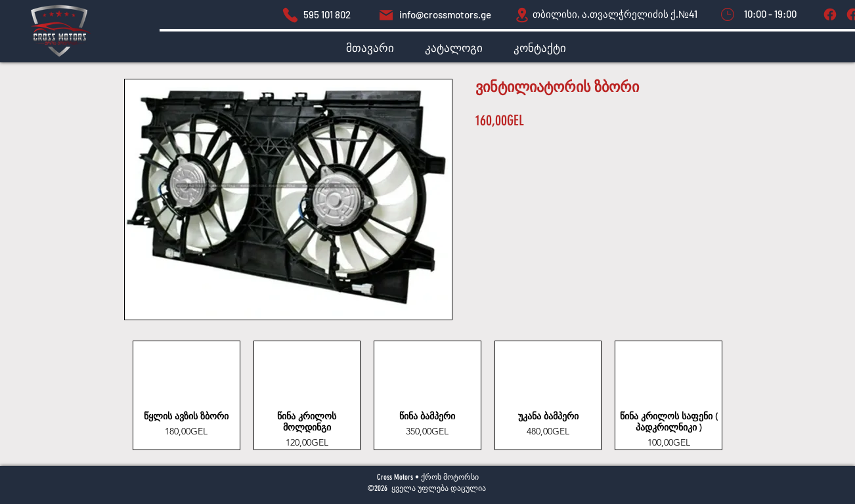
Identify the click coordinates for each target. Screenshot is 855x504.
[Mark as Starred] (728, 14)
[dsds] (290, 15)
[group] (427, 396)
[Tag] (830, 14)
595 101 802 (327, 14)
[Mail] (386, 15)
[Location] (522, 15)
